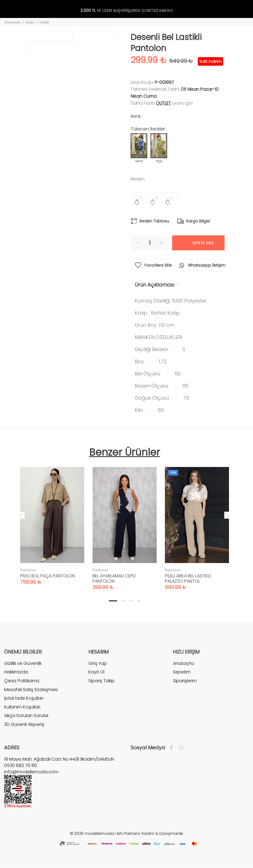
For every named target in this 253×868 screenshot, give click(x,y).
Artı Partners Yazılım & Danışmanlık (150, 834)
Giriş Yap (98, 663)
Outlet (44, 22)
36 (140, 198)
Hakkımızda (16, 672)
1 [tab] (113, 601)
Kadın (30, 22)
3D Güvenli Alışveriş (24, 724)
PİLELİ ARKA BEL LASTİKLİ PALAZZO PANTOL (188, 578)
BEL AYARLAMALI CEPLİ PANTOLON (114, 578)
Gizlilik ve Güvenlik (23, 663)
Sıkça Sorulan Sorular (26, 716)
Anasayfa (13, 22)
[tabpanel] (52, 520)
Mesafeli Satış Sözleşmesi (31, 690)
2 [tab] (123, 601)
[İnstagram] (180, 748)
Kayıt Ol (96, 672)
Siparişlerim (185, 681)
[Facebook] (173, 748)
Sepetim (182, 672)
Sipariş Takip (102, 681)
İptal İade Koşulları (24, 698)
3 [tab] (131, 601)
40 (171, 198)
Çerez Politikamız (22, 681)
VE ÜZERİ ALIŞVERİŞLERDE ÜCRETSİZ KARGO (127, 11)
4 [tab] (139, 601)
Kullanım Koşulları (22, 707)
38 (156, 198)
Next (228, 515)
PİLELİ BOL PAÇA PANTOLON (48, 576)
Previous (21, 515)
